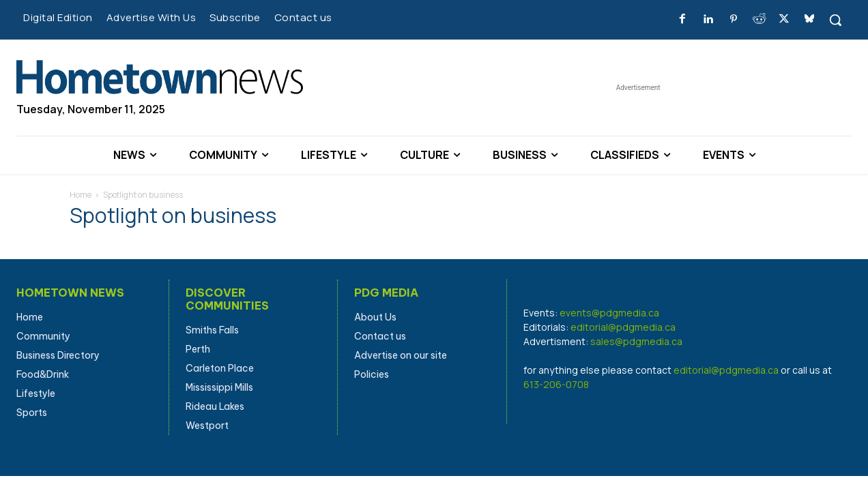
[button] (835, 20)
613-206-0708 (556, 384)
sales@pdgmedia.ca (636, 341)
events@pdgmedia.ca (609, 313)
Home (81, 195)
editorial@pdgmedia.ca (623, 327)
